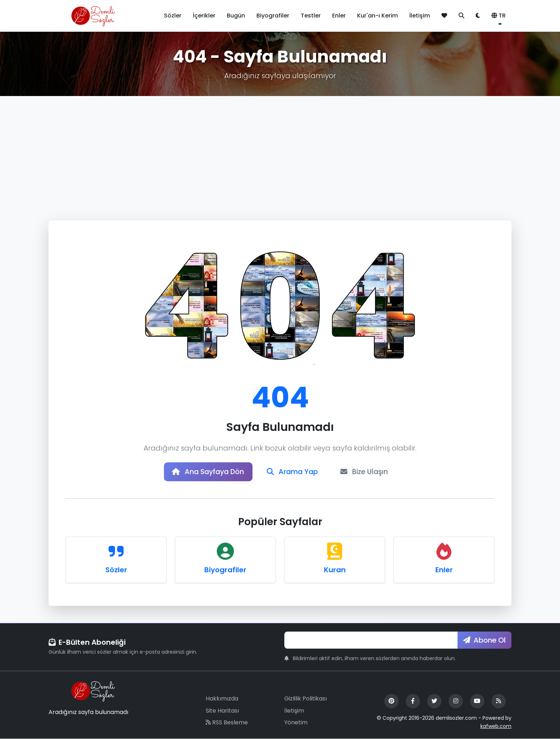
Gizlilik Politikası (306, 699)
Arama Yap (293, 472)
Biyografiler (273, 16)
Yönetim (296, 723)
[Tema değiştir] (478, 16)
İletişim (420, 16)
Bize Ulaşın (367, 472)
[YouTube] (477, 702)
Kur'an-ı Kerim (377, 16)
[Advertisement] (280, 150)
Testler (311, 16)
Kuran (335, 570)
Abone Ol (484, 640)
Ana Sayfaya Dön (207, 472)
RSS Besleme (227, 723)
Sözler (173, 16)
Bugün (236, 16)
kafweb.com (496, 727)
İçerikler (204, 16)
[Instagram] (456, 702)
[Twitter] (434, 702)
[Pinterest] (391, 702)
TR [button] (499, 16)
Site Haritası (222, 711)
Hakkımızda (222, 699)
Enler (339, 16)
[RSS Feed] (499, 702)
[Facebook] (413, 702)
